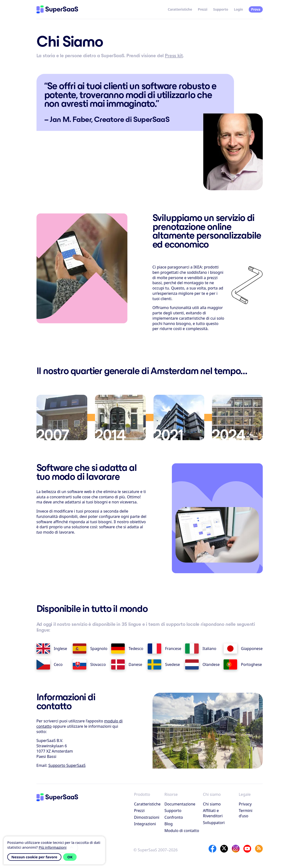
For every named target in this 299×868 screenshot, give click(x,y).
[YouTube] (247, 849)
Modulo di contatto (182, 831)
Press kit (174, 56)
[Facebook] (212, 849)
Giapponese (243, 649)
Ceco (50, 664)
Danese (127, 664)
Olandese (202, 664)
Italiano (201, 649)
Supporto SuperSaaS (67, 765)
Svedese (164, 664)
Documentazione (180, 804)
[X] (224, 849)
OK (70, 857)
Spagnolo (90, 649)
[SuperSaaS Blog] (259, 849)
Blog (168, 824)
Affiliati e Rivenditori (213, 813)
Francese (164, 649)
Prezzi (203, 9)
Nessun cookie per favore (34, 857)
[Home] (57, 9)
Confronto (174, 817)
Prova (256, 9)
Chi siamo (212, 804)
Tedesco (127, 649)
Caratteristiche (180, 9)
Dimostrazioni (147, 817)
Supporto (221, 9)
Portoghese (243, 664)
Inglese (52, 649)
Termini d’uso (246, 813)
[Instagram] (236, 849)
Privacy (245, 804)
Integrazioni (145, 824)
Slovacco (89, 664)
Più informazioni (53, 847)
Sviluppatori (214, 823)
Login (238, 9)
